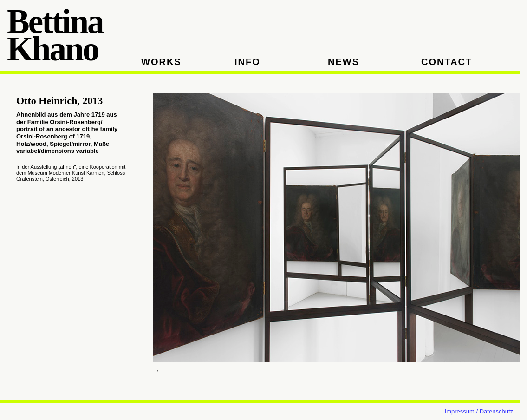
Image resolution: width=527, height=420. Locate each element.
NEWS (344, 62)
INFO (247, 62)
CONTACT (447, 62)
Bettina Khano (55, 36)
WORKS (161, 62)
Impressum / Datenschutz (479, 411)
